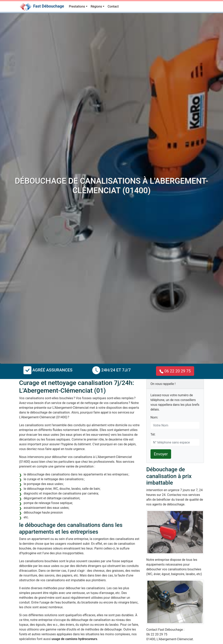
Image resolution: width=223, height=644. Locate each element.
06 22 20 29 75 (175, 371)
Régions (96, 6)
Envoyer (161, 454)
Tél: (153, 434)
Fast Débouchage (49, 6)
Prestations (77, 6)
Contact (113, 6)
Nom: (154, 417)
